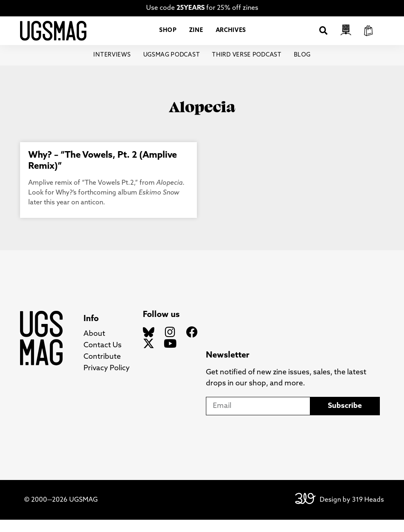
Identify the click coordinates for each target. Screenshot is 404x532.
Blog (302, 67)
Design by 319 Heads (352, 512)
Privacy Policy (107, 381)
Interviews (112, 67)
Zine (196, 37)
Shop (168, 37)
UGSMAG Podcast (172, 67)
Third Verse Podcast (247, 67)
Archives (231, 37)
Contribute (102, 369)
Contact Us (103, 358)
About (94, 346)
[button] (323, 37)
